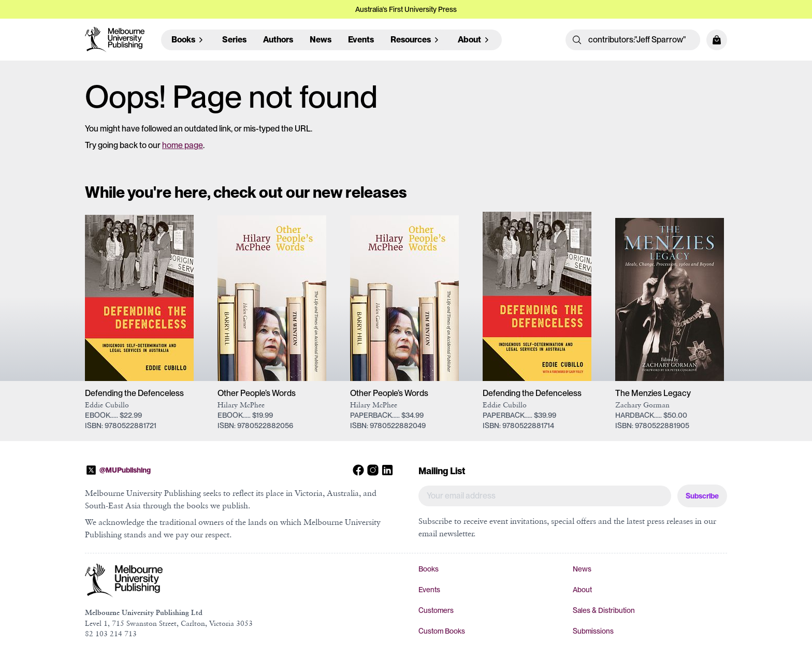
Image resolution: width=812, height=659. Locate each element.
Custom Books (442, 631)
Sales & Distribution (604, 610)
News (321, 40)
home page (183, 145)
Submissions (593, 631)
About (582, 590)
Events (361, 40)
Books (429, 569)
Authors (278, 40)
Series (234, 40)
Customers (436, 610)
